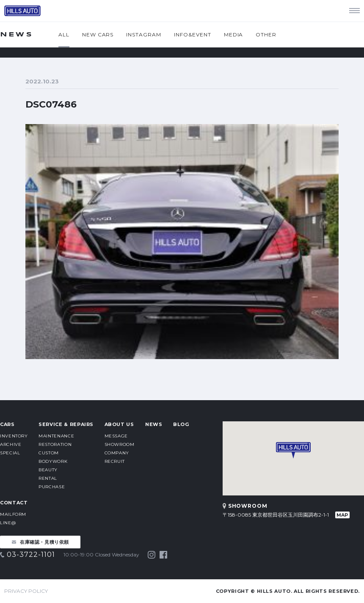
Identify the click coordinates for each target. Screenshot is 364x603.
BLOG (181, 424)
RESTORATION (55, 444)
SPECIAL (10, 453)
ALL (64, 35)
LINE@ (8, 523)
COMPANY (117, 453)
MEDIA (234, 35)
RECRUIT (115, 461)
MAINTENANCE (56, 436)
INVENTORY (14, 436)
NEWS (154, 424)
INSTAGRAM (144, 35)
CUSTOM (49, 453)
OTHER (266, 35)
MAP (342, 515)
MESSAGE (116, 436)
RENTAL (48, 478)
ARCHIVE (11, 444)
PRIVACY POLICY (26, 591)
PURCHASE (52, 487)
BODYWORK (53, 461)
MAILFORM (13, 514)
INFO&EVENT (193, 35)
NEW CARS (98, 35)
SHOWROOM (120, 444)
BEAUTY (48, 470)
